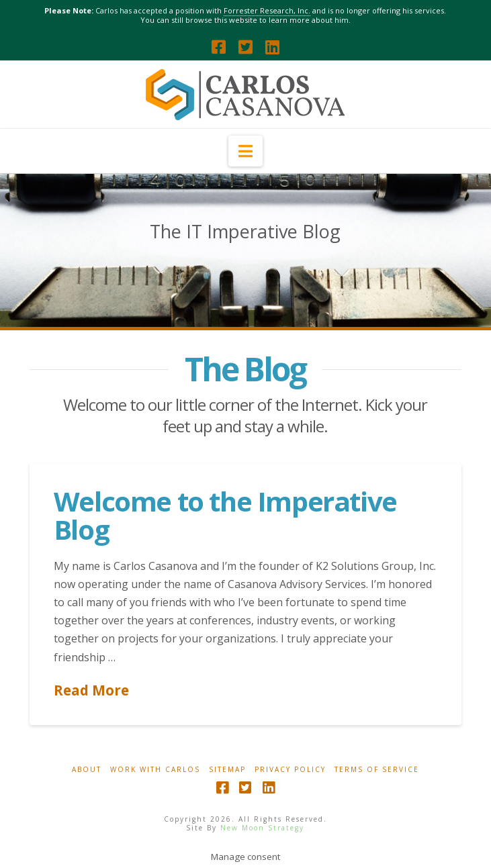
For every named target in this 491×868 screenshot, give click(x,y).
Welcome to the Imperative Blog (225, 515)
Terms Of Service (377, 770)
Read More (91, 690)
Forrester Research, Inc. (267, 10)
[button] (245, 151)
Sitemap (227, 770)
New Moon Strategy (262, 828)
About (87, 770)
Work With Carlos (155, 770)
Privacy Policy (290, 770)
